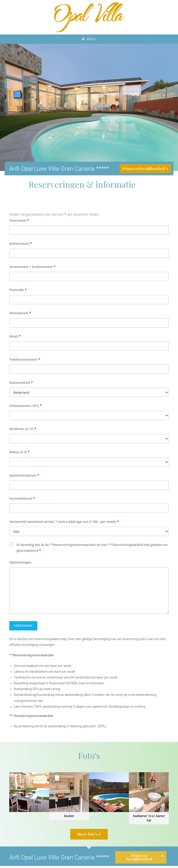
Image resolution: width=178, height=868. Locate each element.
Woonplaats (20, 315)
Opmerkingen (20, 564)
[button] (89, 836)
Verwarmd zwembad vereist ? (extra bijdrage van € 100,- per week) (64, 524)
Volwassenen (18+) (25, 408)
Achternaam (21, 246)
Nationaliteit (21, 385)
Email (15, 338)
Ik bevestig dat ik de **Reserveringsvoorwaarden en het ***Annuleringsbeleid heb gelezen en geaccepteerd (92, 550)
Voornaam (19, 222)
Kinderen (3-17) (23, 431)
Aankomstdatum (24, 477)
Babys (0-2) (19, 454)
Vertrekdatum (22, 501)
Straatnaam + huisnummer (32, 269)
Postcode (18, 292)
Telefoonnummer (25, 361)
